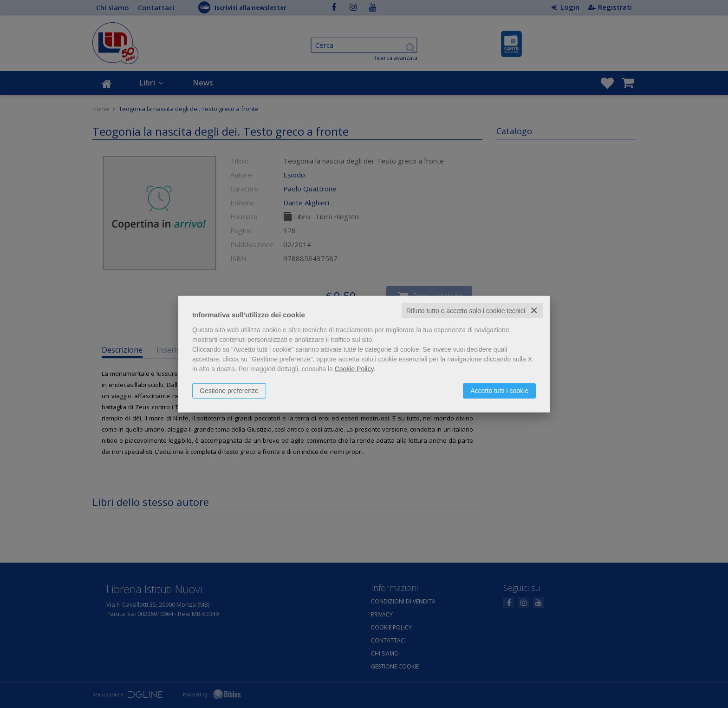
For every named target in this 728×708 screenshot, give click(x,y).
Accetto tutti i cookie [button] (499, 390)
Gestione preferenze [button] (229, 390)
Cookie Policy (354, 368)
